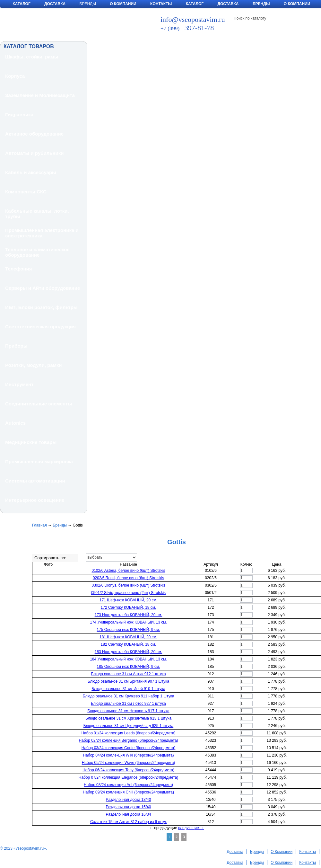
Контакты (161, 4)
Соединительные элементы (39, 404)
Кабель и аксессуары (31, 172)
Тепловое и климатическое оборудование (37, 252)
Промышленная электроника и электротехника (42, 233)
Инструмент (19, 384)
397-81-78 (187, 28)
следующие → (191, 828)
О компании (297, 4)
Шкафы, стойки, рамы (32, 57)
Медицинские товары (31, 442)
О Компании (123, 4)
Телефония (19, 269)
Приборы (16, 346)
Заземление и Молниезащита (40, 95)
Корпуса (15, 76)
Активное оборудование (34, 134)
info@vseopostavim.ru (193, 19)
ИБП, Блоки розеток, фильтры (41, 307)
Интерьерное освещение (35, 500)
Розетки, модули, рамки (34, 365)
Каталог (21, 4)
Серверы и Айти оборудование (43, 288)
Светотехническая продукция (40, 327)
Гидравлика (19, 115)
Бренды (261, 4)
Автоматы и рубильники (34, 153)
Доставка (55, 4)
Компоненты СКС (26, 192)
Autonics (15, 423)
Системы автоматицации (35, 481)
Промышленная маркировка (39, 461)
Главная (39, 525)
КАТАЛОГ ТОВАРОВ (29, 46)
